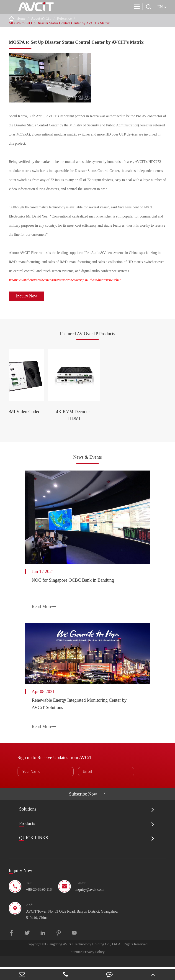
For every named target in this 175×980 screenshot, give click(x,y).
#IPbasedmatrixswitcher (103, 280)
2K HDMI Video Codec (49, 435)
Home (21, 18)
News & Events (87, 470)
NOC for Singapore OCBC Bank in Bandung (73, 597)
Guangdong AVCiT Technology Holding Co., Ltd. (82, 957)
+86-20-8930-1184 (40, 902)
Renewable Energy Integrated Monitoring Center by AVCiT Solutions (79, 721)
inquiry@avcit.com (90, 902)
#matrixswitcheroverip (68, 280)
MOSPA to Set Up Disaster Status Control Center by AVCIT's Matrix (59, 23)
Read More (44, 623)
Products (27, 836)
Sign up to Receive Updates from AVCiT (55, 770)
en (160, 7)
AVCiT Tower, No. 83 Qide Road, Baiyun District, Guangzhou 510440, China (72, 927)
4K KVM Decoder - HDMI (126, 435)
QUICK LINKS (34, 851)
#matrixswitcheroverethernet (30, 280)
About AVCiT (41, 18)
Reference (64, 18)
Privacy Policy (94, 965)
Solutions (28, 822)
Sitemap (76, 965)
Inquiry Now (27, 296)
